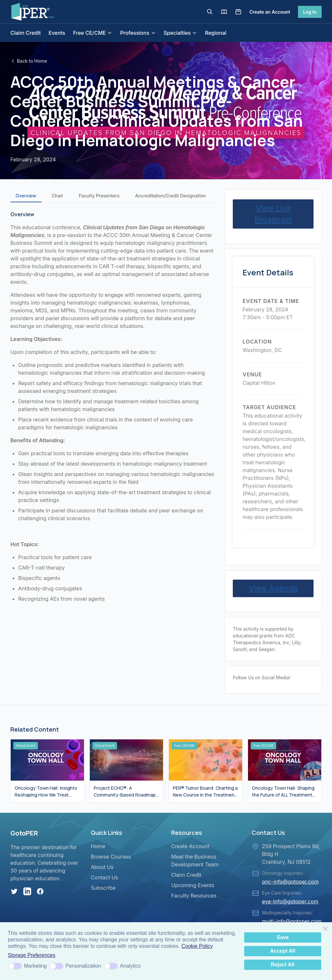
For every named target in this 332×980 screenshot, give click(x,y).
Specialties (181, 33)
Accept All (283, 951)
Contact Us (104, 877)
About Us (102, 867)
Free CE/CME (93, 33)
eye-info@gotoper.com (290, 901)
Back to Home (29, 61)
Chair (58, 196)
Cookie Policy (197, 946)
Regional (216, 33)
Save (283, 937)
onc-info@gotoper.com (290, 882)
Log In (310, 12)
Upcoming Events (193, 885)
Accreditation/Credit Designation (170, 196)
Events (57, 33)
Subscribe (103, 888)
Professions (138, 33)
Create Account (190, 846)
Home (98, 846)
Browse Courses (111, 857)
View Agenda (273, 588)
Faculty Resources (194, 896)
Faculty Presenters (99, 196)
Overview (26, 196)
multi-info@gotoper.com (292, 921)
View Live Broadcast (273, 214)
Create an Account (270, 12)
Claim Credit (26, 33)
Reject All (283, 965)
